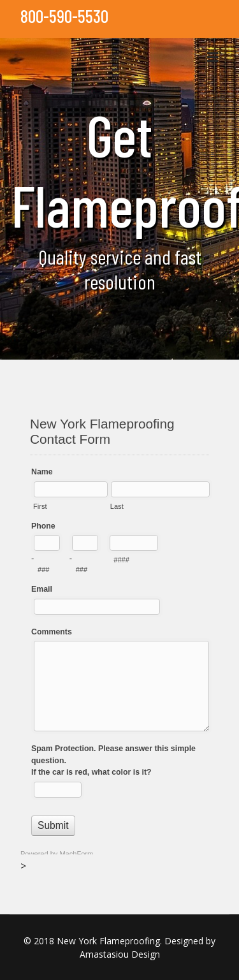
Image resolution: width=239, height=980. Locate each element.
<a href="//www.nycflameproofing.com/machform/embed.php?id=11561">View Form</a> (119, 631)
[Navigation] (213, 57)
